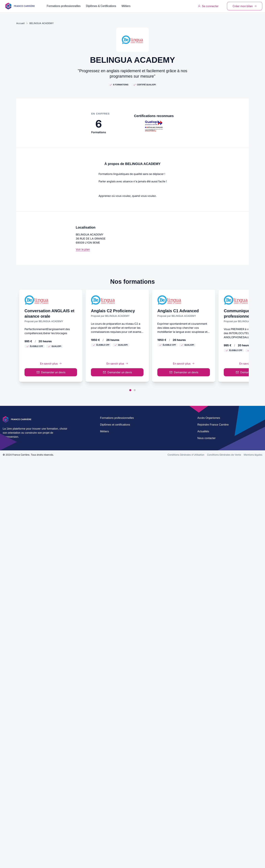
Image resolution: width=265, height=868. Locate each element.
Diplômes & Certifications (101, 6)
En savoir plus (132, 350)
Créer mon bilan (245, 6)
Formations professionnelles (64, 6)
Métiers (126, 6)
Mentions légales (253, 864)
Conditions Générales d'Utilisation (186, 864)
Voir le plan (83, 249)
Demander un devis (132, 359)
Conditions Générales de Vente (224, 864)
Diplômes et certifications (115, 834)
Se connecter (208, 6)
